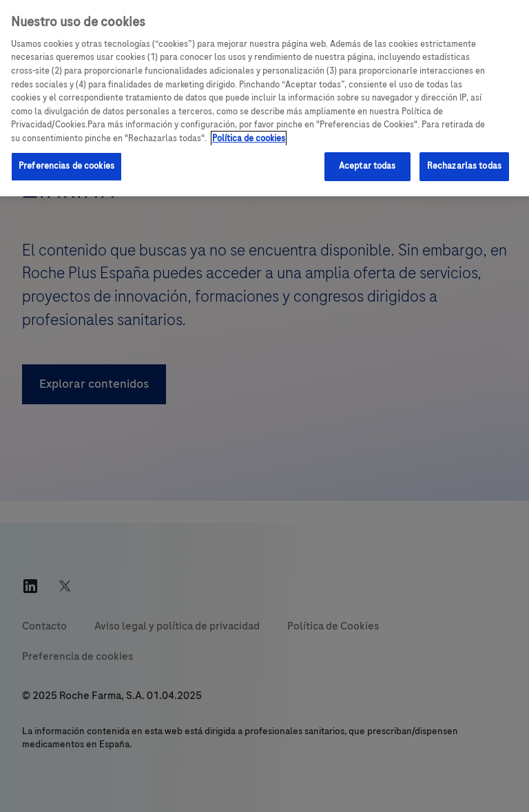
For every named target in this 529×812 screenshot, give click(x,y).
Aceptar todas (367, 166)
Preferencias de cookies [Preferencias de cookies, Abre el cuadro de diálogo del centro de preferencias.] (66, 166)
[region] (264, 98)
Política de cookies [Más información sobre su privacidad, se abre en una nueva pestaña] (249, 138)
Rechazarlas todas (464, 166)
